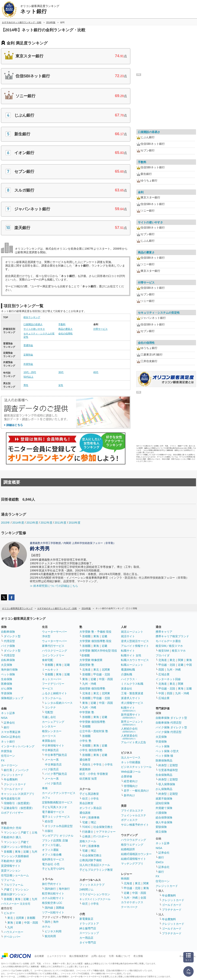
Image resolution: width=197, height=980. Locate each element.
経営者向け (131, 781)
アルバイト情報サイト (135, 646)
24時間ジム (87, 889)
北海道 (86, 670)
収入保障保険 (167, 784)
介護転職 (127, 674)
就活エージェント (132, 632)
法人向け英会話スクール (95, 865)
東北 (10, 918)
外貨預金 (28, 364)
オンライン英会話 (91, 808)
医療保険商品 (164, 760)
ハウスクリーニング (55, 651)
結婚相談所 (128, 849)
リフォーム (8, 880)
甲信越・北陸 (102, 674)
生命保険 (7, 679)
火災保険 (7, 665)
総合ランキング (32, 317)
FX (3, 760)
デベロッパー (12, 937)
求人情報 (138, 956)
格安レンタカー (52, 731)
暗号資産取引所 (11, 799)
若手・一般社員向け (136, 791)
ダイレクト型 (12, 636)
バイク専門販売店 (56, 774)
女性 (61, 385)
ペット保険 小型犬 (167, 751)
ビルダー (9, 913)
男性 (26, 385)
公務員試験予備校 (91, 860)
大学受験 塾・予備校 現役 (96, 632)
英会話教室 (86, 803)
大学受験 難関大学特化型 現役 (98, 651)
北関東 (20, 918)
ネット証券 (8, 713)
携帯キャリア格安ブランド (172, 636)
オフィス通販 (50, 850)
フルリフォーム (14, 885)
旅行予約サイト (52, 884)
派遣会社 (127, 688)
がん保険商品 (164, 789)
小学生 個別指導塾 (91, 750)
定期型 (174, 765)
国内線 (49, 908)
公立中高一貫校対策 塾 (94, 731)
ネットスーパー (52, 679)
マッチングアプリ (132, 864)
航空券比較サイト (53, 893)
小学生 (109, 764)
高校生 (86, 764)
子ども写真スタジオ (55, 807)
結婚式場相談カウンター (136, 854)
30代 (61, 372)
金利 (141, 192)
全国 (143, 898)
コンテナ (50, 707)
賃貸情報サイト (11, 866)
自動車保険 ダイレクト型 (171, 718)
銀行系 (8, 770)
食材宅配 (48, 660)
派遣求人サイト (131, 698)
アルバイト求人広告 (134, 742)
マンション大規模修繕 (15, 856)
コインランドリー (53, 655)
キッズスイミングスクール (95, 899)
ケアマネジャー (106, 832)
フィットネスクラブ (92, 885)
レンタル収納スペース (59, 703)
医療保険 (7, 684)
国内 (48, 922)
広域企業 (164, 674)
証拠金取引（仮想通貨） (19, 808)
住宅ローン (8, 756)
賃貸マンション (11, 871)
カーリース (49, 736)
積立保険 (161, 832)
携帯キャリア (164, 632)
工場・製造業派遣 (132, 693)
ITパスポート (101, 836)
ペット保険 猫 (164, 756)
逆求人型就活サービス (135, 641)
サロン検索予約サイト (135, 825)
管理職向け (131, 786)
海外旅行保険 (9, 670)
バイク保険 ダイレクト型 (171, 727)
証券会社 (9, 723)
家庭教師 (85, 769)
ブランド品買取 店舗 (55, 840)
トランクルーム (52, 698)
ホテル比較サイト (53, 898)
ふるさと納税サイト (55, 693)
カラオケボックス (132, 902)
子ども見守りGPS (53, 869)
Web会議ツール (131, 772)
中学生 (98, 764)
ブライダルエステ (132, 811)
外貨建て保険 (164, 808)
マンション (11, 832)
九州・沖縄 (89, 684)
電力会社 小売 (51, 864)
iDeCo (159, 862)
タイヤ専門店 (88, 943)
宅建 (85, 822)
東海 (18, 852)
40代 (96, 372)
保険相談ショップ (12, 698)
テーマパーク (129, 907)
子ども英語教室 (89, 794)
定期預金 (28, 355)
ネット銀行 (8, 742)
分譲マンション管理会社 (16, 847)
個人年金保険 (164, 822)
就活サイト (128, 636)
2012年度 (46, 523)
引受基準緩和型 (168, 770)
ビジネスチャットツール (136, 767)
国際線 (60, 908)
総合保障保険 (164, 817)
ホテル (46, 927)
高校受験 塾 (87, 665)
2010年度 (75, 523)
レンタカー (49, 726)
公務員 (86, 836)
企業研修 (127, 776)
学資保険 (7, 693)
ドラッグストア (89, 924)
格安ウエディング (132, 845)
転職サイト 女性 (131, 655)
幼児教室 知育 (88, 779)
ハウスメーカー (14, 932)
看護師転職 (128, 670)
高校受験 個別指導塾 (92, 688)
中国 (189, 665)
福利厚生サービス (53, 859)
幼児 (85, 799)
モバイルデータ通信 (168, 641)
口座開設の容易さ (33, 324)
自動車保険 (8, 632)
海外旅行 (64, 889)
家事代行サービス (53, 646)
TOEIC (86, 827)
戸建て (25, 832)
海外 (56, 922)
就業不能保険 (164, 799)
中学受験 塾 (87, 712)
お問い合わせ (98, 956)
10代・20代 (30, 372)
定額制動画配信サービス (57, 802)
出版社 (49, 831)
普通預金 (28, 345)
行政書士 (88, 832)
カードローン (9, 765)
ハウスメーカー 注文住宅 (16, 904)
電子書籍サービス (53, 812)
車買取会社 (49, 741)
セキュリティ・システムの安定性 (159, 313)
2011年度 (60, 523)
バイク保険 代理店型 (169, 732)
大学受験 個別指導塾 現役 (96, 641)
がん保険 (7, 688)
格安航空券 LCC (52, 903)
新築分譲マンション (14, 894)
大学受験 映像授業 (91, 660)
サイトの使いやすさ (34, 329)
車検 (45, 788)
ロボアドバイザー (12, 813)
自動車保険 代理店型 (169, 723)
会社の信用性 (65, 334)
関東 (146, 883)
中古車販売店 (50, 750)
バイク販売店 (50, 769)
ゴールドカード (14, 789)
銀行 (7, 727)
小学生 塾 (85, 741)
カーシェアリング (53, 722)
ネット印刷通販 (131, 762)
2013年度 (32, 523)
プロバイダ (163, 655)
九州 (34, 852)
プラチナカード (172, 910)
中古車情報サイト (53, 746)
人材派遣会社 (129, 737)
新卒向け (129, 795)
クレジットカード (12, 775)
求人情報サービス (132, 703)
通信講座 (85, 813)
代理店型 (9, 641)
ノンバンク (22, 770)
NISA (4, 718)
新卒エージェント (132, 723)
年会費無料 (11, 779)
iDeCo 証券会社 (11, 737)
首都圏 (8, 852)
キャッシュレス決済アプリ (18, 794)
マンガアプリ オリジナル (58, 836)
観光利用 (50, 936)
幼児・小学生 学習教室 (94, 774)
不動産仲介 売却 (11, 828)
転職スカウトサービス (135, 660)
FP (84, 817)
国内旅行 (50, 889)
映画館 (125, 879)
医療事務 (94, 817)
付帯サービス (100, 329)
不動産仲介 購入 (11, 837)
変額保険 (161, 827)
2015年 (5, 523)
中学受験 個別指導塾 (92, 722)
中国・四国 (31, 923)
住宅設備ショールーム (15, 875)
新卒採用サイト (131, 716)
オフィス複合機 (52, 855)
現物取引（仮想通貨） (18, 803)
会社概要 (39, 956)
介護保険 (161, 813)
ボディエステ (129, 820)
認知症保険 (163, 803)
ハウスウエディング (134, 840)
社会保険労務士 (103, 827)
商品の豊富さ (65, 329)
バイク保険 (8, 646)
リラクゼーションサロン (95, 894)
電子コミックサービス (56, 817)
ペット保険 (8, 674)
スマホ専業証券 (11, 732)
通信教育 (85, 760)
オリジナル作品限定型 (59, 826)
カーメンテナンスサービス (59, 793)
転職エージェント (132, 665)
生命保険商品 (164, 775)
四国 (161, 670)
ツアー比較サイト (53, 912)
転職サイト (128, 651)
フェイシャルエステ (134, 815)
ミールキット (50, 670)
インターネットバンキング (18, 746)
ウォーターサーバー (55, 632)
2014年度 (18, 523)
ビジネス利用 (53, 931)
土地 (34, 832)
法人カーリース (131, 757)
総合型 (49, 821)
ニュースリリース (57, 956)
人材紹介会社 (129, 730)
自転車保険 (8, 660)
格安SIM (164, 651)
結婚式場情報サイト (134, 859)
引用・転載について (120, 956)
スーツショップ (89, 933)
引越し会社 (49, 717)
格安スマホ (179, 651)
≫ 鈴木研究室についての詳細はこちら (54, 586)
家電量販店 (86, 919)
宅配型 (49, 712)
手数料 (62, 324)
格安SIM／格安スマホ (169, 646)
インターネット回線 (168, 679)
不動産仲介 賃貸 (11, 861)
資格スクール (88, 841)
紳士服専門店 (88, 928)
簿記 (93, 822)
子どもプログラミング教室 (96, 870)
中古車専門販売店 (56, 755)
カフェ (46, 798)
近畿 (26, 852)
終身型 (163, 765)
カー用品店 (86, 938)
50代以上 (28, 377)
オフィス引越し (52, 845)
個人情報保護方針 (79, 956)
